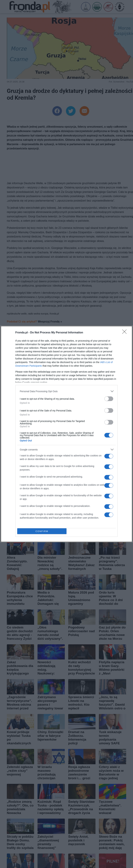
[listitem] (66, 391)
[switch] (109, 399)
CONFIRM (42, 531)
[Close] (125, 333)
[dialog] (66, 434)
